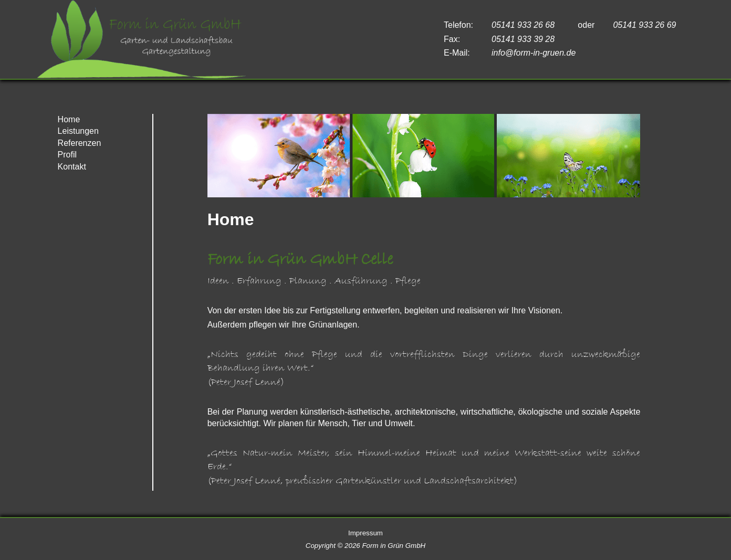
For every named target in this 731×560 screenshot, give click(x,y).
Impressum (365, 533)
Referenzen (80, 143)
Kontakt (72, 167)
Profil (67, 155)
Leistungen (78, 131)
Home (69, 119)
